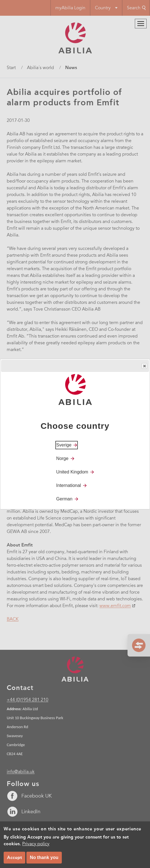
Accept (14, 857)
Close (144, 366)
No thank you (44, 857)
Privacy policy (36, 844)
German (64, 499)
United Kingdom (72, 472)
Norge (62, 458)
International (69, 485)
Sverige (64, 445)
